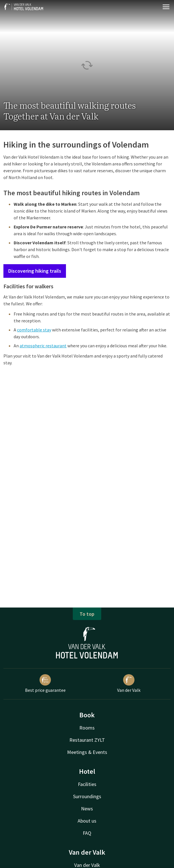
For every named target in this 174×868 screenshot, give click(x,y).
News (87, 809)
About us (87, 821)
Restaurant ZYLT (87, 740)
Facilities (87, 784)
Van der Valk (129, 684)
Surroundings (87, 796)
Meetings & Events (87, 752)
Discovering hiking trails (35, 271)
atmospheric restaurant (43, 346)
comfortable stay (34, 330)
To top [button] (87, 614)
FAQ (87, 833)
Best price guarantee (45, 684)
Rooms (87, 728)
